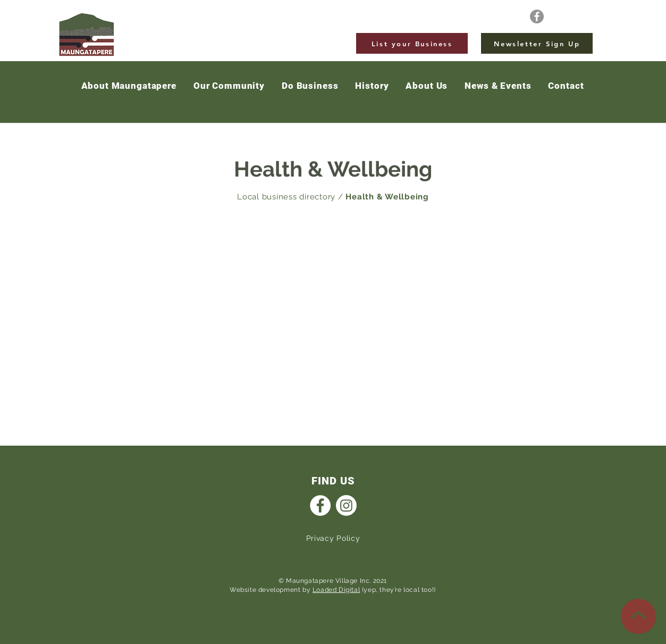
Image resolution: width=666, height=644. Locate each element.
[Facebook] (537, 16)
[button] (498, 86)
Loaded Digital (336, 590)
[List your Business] (412, 43)
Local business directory (286, 197)
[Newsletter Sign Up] (537, 43)
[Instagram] (346, 505)
